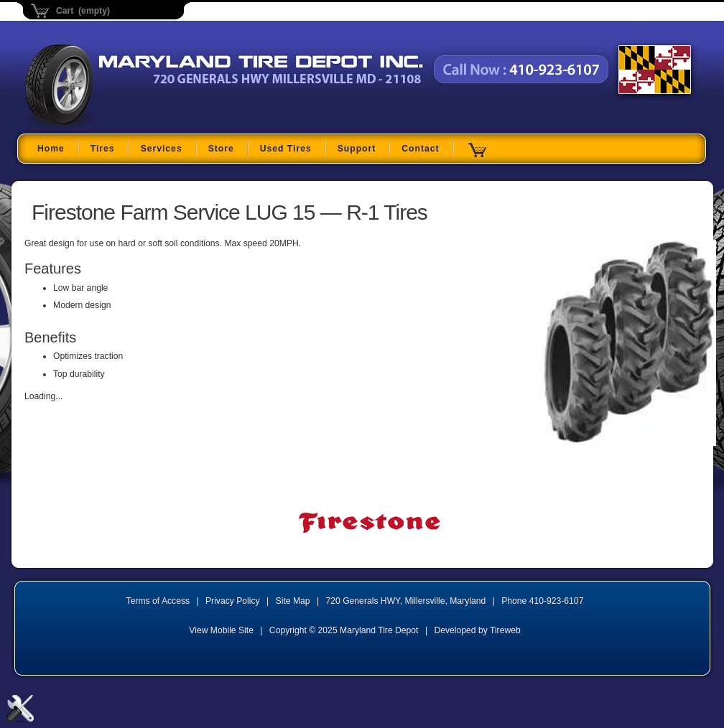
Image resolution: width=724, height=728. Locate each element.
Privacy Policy (233, 601)
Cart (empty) (83, 11)
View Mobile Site (221, 630)
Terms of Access (158, 601)
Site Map (293, 601)
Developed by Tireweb (477, 630)
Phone (542, 601)
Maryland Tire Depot (115, 125)
